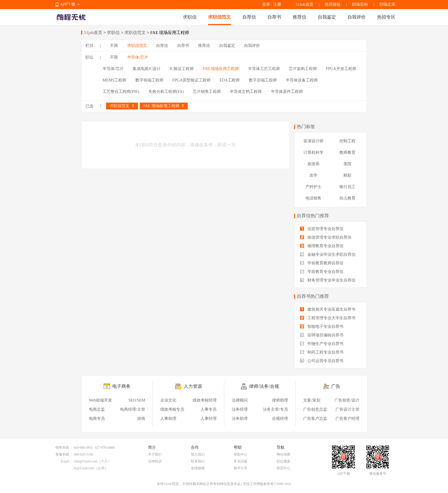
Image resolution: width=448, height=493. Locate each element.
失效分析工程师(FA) (166, 92)
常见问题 (241, 461)
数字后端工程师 (263, 80)
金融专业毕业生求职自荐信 (328, 255)
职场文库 (387, 4)
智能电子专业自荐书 (322, 327)
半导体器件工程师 (287, 92)
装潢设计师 (313, 141)
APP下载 (68, 4)
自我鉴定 (327, 17)
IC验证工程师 (182, 69)
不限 (114, 46)
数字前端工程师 (149, 80)
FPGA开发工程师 (341, 69)
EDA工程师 (230, 80)
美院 (347, 164)
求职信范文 (219, 17)
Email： (67, 461)
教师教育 (347, 152)
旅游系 (313, 164)
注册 (277, 4)
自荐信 (249, 17)
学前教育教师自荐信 (322, 263)
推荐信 (299, 17)
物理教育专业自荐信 (322, 246)
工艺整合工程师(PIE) (121, 92)
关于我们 (155, 454)
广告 (336, 386)
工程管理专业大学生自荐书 (328, 318)
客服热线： (64, 454)
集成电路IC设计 (147, 69)
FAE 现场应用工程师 (221, 69)
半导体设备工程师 (302, 80)
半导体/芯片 (138, 57)
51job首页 (93, 33)
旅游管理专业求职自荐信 (326, 237)
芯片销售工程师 (207, 92)
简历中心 (283, 468)
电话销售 (313, 198)
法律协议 (155, 461)
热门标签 (306, 126)
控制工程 (347, 141)
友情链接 (198, 468)
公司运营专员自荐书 (322, 361)
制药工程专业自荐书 (322, 352)
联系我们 (198, 461)
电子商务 (121, 386)
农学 (313, 175)
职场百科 (360, 4)
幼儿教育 (347, 198)
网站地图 (283, 454)
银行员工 (347, 187)
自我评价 (357, 17)
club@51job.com (86, 461)
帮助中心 (241, 454)
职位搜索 (283, 461)
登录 (266, 4)
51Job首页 (304, 4)
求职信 (190, 17)
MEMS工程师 (114, 80)
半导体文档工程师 (246, 92)
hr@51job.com (84, 468)
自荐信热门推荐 (313, 216)
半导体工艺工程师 (264, 69)
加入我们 (198, 454)
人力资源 (193, 386)
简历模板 (333, 4)
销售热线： (64, 448)
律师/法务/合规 (264, 386)
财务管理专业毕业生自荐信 (328, 280)
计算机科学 (313, 152)
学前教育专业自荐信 (322, 272)
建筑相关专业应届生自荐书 (328, 309)
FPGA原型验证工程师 (191, 80)
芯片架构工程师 (303, 69)
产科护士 (313, 187)
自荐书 (274, 17)
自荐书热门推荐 (313, 296)
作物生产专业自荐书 (322, 344)
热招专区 (386, 17)
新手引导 (241, 468)
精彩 (347, 175)
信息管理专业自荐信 (322, 229)
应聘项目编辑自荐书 (322, 335)
